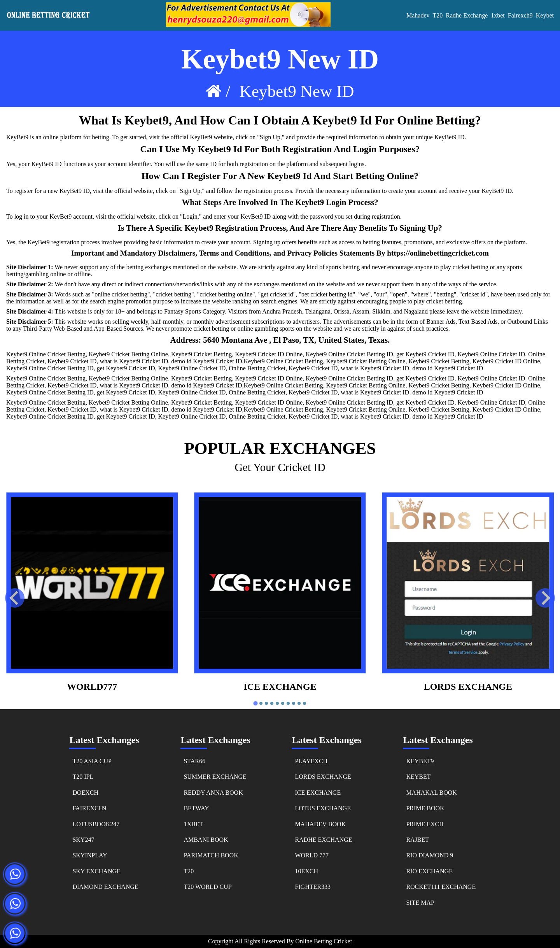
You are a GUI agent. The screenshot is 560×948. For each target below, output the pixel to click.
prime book (425, 808)
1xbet (498, 15)
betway (196, 808)
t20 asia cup (92, 761)
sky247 (83, 840)
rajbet (417, 840)
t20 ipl (83, 777)
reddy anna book (213, 793)
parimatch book (211, 855)
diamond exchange (105, 887)
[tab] (255, 704)
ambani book (206, 840)
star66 (194, 761)
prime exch (425, 824)
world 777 (312, 855)
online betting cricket (324, 941)
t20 (189, 871)
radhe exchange (323, 840)
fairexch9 (520, 15)
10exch (306, 871)
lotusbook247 (96, 824)
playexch (311, 761)
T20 (438, 15)
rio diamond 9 (430, 855)
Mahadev (418, 15)
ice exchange (280, 687)
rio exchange (429, 871)
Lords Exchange (468, 687)
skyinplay (90, 855)
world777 (92, 687)
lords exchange (323, 777)
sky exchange (96, 871)
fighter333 (313, 887)
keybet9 (420, 761)
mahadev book (320, 824)
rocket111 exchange (441, 887)
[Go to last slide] (15, 598)
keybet (545, 15)
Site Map (420, 903)
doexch (85, 793)
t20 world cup (207, 887)
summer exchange (215, 777)
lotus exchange (323, 808)
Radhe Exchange (467, 15)
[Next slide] (545, 598)
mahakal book (431, 793)
